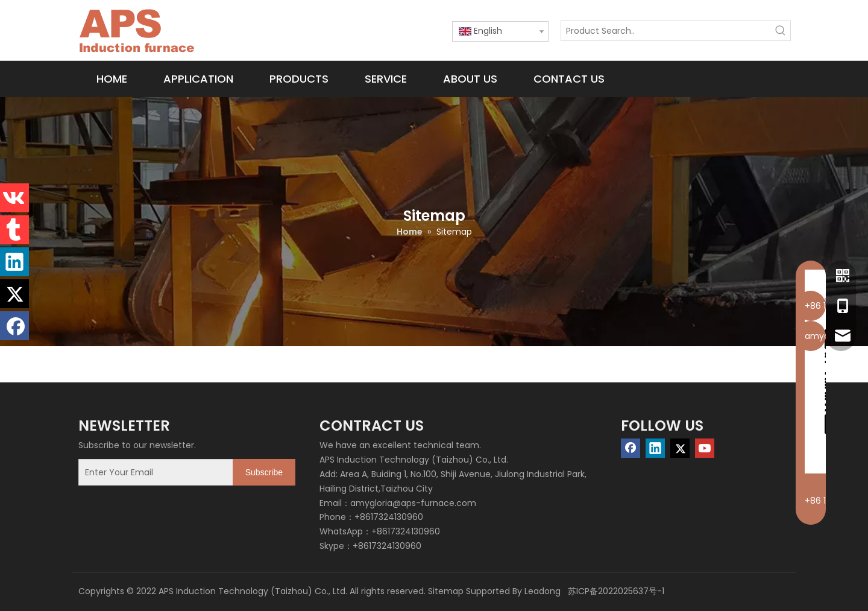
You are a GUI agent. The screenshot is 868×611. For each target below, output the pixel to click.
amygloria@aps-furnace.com (413, 503)
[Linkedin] (655, 448)
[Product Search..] (666, 31)
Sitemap (446, 591)
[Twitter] (680, 448)
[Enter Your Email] (153, 472)
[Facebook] (631, 448)
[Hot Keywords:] (781, 31)
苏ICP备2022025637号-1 (615, 591)
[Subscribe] (264, 472)
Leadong (542, 591)
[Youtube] (705, 448)
